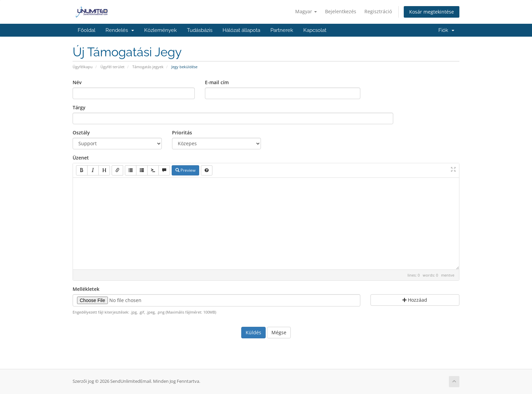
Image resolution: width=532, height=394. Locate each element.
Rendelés (120, 30)
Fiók (446, 30)
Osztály (81, 133)
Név (77, 82)
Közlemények (160, 30)
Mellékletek (86, 289)
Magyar (306, 11)
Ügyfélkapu (83, 67)
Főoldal (87, 30)
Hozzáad (415, 300)
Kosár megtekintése (432, 12)
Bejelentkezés (341, 11)
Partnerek (282, 30)
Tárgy (79, 107)
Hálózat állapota (241, 30)
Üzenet (81, 158)
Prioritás (182, 133)
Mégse (279, 332)
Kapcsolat (315, 30)
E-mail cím (217, 82)
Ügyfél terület (112, 67)
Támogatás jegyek (148, 67)
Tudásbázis (200, 30)
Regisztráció (378, 11)
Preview (185, 170)
